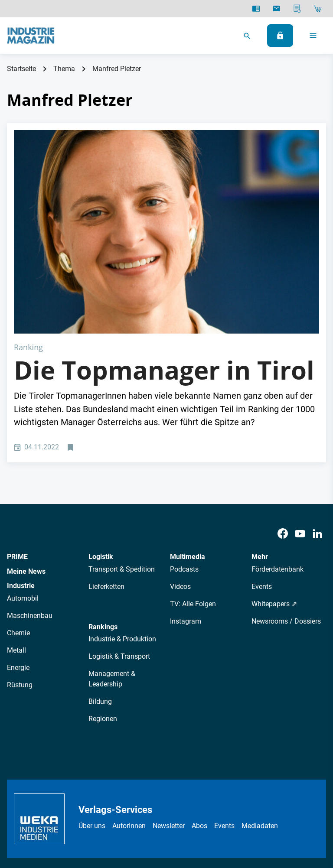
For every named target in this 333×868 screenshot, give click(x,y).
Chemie (18, 532)
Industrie (21, 484)
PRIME (17, 455)
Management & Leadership (112, 577)
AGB (122, 800)
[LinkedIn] (317, 432)
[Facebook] (283, 432)
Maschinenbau (30, 514)
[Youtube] (300, 432)
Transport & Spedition (122, 467)
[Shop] (318, 9)
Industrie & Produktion (122, 538)
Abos (199, 724)
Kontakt (188, 800)
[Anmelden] (280, 36)
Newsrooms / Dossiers (286, 519)
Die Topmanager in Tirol (164, 268)
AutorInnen (129, 724)
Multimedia (188, 455)
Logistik (101, 455)
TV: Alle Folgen (193, 502)
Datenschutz (89, 800)
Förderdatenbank (277, 467)
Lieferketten (106, 485)
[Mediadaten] (297, 9)
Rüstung (20, 584)
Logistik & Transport (119, 555)
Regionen (103, 617)
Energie (18, 566)
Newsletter (169, 724)
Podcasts (184, 467)
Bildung (100, 600)
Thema (64, 69)
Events (262, 485)
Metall (16, 549)
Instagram (186, 519)
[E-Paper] (256, 9)
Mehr (260, 455)
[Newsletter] (276, 9)
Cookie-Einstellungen (239, 800)
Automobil (23, 497)
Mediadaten (260, 724)
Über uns (92, 724)
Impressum (152, 800)
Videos (180, 485)
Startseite (21, 69)
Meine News (26, 470)
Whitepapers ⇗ (274, 502)
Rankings (103, 525)
